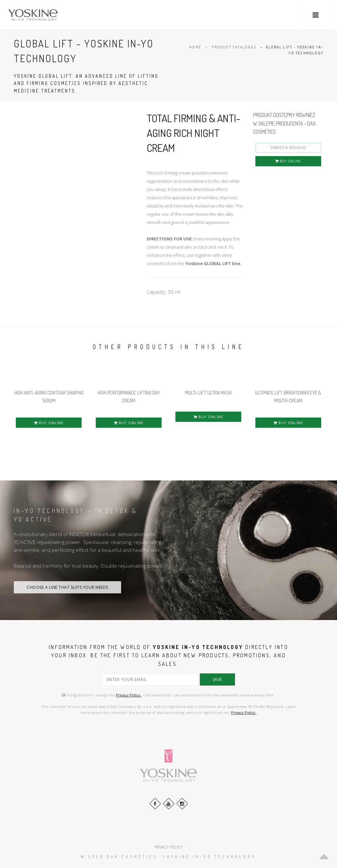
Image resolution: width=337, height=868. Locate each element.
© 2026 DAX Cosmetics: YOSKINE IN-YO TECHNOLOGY (168, 857)
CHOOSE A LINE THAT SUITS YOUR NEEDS (67, 587)
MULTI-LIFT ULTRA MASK (208, 393)
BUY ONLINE (288, 161)
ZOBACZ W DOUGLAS (288, 148)
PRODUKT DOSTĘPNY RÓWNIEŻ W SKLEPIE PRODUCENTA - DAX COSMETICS (284, 123)
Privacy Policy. (129, 695)
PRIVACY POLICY (168, 847)
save (217, 679)
